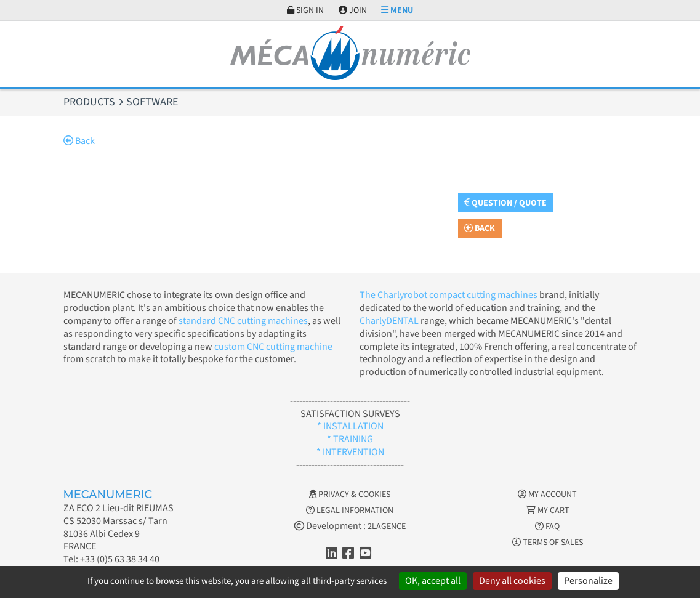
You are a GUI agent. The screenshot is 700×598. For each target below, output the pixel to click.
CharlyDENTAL (390, 321)
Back (79, 141)
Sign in (305, 10)
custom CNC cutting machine (273, 347)
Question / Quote (505, 203)
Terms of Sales (548, 543)
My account (547, 495)
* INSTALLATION (350, 426)
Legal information (350, 511)
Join (353, 10)
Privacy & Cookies (350, 495)
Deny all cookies (512, 581)
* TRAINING (350, 439)
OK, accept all (433, 581)
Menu (397, 10)
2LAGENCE (387, 527)
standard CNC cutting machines (242, 321)
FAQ (547, 527)
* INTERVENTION (350, 452)
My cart (548, 511)
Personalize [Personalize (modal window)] (588, 581)
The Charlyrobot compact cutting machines (449, 295)
